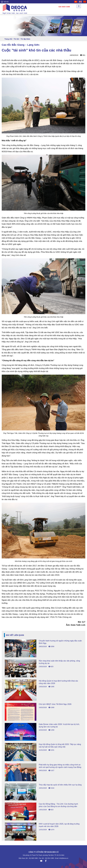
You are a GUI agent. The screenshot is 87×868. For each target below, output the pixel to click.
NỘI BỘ (5, 2)
